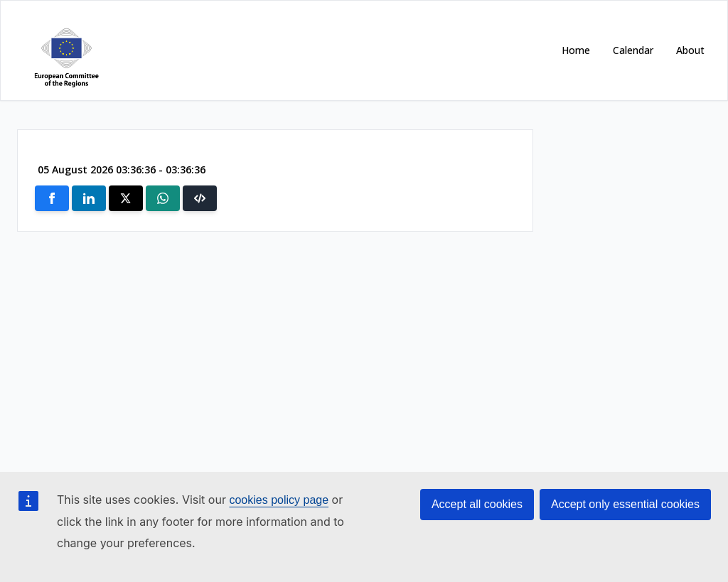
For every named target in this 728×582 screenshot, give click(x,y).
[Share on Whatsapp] (163, 198)
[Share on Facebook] (52, 198)
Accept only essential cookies (625, 504)
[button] (200, 198)
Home (576, 50)
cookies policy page (279, 500)
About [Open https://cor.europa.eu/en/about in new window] (690, 50)
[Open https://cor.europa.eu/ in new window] (64, 50)
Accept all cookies (477, 504)
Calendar (633, 50)
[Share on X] (126, 198)
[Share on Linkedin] (89, 198)
